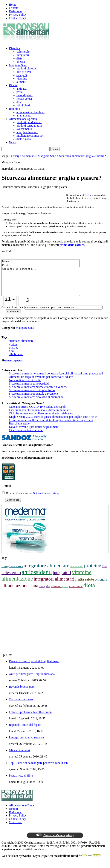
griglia (13, 350)
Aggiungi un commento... (46, 284)
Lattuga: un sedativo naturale (26, 743)
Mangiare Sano (18, 65)
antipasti (22, 89)
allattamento (24, 115)
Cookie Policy (17, 18)
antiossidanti (37, 578)
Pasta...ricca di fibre (21, 781)
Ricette (13, 85)
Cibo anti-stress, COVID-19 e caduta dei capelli (38, 412)
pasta (20, 92)
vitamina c (76, 592)
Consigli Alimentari (23, 156)
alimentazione (17, 584)
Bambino (14, 109)
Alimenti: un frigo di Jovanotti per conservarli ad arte (41, 382)
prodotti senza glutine (29, 126)
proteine (93, 571)
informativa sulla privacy (47, 499)
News (12, 142)
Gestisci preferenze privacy (55, 841)
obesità (21, 62)
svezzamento (24, 129)
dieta (19, 58)
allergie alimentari (27, 132)
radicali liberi (77, 572)
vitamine (22, 78)
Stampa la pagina (13, 366)
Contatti (14, 8)
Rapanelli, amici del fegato (25, 730)
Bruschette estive (19, 429)
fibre (104, 572)
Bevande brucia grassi (22, 692)
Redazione (15, 11)
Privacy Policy (18, 15)
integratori (23, 55)
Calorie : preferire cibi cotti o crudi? (31, 718)
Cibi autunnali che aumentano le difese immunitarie (40, 416)
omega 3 (22, 75)
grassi (65, 592)
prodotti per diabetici (29, 122)
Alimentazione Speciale (23, 119)
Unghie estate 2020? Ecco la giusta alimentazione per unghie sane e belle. (53, 422)
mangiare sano (12, 572)
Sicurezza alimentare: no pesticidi (29, 389)
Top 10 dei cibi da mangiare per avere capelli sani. (39, 768)
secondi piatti (25, 95)
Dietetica (14, 48)
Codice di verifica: (13, 313)
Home (13, 5)
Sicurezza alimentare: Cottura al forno (32, 396)
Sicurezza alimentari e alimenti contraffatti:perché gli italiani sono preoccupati (56, 379)
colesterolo (23, 52)
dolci (19, 102)
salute (89, 585)
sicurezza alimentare (21, 346)
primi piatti (23, 105)
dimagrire (45, 592)
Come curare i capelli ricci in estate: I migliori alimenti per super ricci (51, 426)
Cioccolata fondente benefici (26, 436)
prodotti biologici (27, 68)
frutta (80, 585)
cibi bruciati (16, 360)
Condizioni (16, 828)
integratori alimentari (54, 585)
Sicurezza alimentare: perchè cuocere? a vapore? (38, 392)
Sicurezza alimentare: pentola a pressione (34, 399)
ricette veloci (24, 99)
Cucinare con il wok (21, 705)
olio (11, 356)
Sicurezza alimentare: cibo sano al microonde (36, 403)
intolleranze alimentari (30, 136)
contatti (13, 814)
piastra (13, 353)
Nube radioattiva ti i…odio (25, 386)
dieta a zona (24, 139)
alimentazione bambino (30, 112)
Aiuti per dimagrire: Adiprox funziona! (32, 680)
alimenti (21, 82)
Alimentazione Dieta (21, 811)
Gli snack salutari (19, 756)
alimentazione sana (20, 591)
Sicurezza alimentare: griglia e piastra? (83, 156)
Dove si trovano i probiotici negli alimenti (34, 432)
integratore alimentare (46, 571)
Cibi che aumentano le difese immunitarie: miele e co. (41, 419)
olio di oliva (24, 72)
